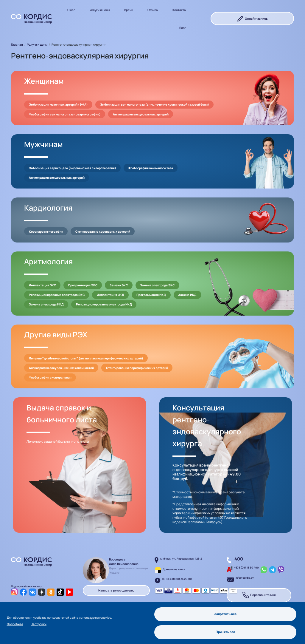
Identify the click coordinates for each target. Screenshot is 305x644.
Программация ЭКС (83, 285)
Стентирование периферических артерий (137, 368)
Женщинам (44, 81)
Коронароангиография (46, 231)
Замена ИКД (187, 295)
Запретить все (225, 614)
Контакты (179, 10)
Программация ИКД (151, 295)
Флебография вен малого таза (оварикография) (65, 114)
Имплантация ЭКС (42, 285)
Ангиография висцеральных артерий (141, 114)
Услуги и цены (100, 10)
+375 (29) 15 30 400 (246, 568)
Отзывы (153, 10)
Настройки (39, 624)
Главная (17, 44)
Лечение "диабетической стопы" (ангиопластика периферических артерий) (86, 358)
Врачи (129, 10)
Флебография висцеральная (50, 377)
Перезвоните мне (259, 595)
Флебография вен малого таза (151, 168)
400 (239, 559)
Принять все (225, 632)
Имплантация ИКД (111, 295)
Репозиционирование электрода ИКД (104, 304)
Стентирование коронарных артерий (103, 231)
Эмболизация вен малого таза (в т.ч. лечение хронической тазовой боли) (155, 104)
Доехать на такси (174, 569)
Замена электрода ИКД (46, 304)
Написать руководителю (116, 590)
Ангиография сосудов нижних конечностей (61, 368)
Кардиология (48, 208)
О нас (71, 10)
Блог (183, 28)
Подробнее (15, 624)
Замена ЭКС (119, 285)
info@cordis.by (245, 578)
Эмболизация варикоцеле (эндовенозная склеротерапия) (73, 168)
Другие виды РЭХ (56, 335)
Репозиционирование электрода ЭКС (57, 295)
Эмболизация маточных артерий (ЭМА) (58, 104)
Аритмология (48, 261)
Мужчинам (43, 144)
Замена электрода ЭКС (157, 285)
